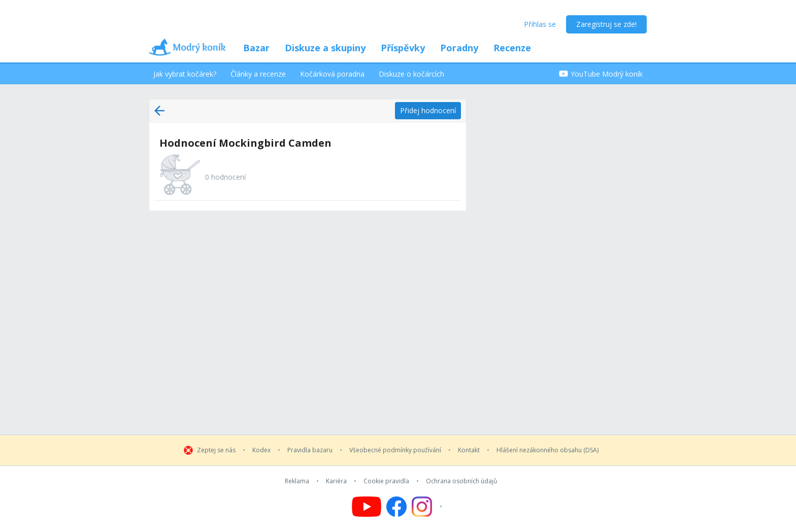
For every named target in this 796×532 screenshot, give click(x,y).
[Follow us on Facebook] (396, 507)
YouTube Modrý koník (601, 74)
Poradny (459, 48)
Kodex (261, 450)
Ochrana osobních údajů (461, 481)
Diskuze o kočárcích (411, 74)
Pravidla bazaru (310, 450)
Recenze (512, 48)
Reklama (297, 481)
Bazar (256, 48)
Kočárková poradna (332, 74)
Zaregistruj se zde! (606, 24)
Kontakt (469, 450)
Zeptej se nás (216, 450)
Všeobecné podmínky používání (395, 450)
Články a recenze (258, 74)
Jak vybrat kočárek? (185, 74)
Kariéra (336, 481)
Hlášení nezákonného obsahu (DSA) (548, 450)
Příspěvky (403, 48)
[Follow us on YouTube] (367, 507)
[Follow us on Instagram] (428, 507)
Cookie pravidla (386, 481)
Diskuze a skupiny (325, 48)
